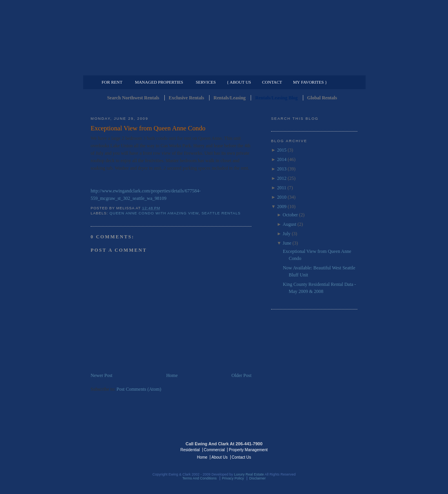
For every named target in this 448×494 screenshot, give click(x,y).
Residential (190, 450)
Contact (272, 82)
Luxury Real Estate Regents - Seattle (125, 449)
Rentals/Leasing (229, 98)
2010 (282, 197)
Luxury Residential (131, 69)
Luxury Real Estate (323, 449)
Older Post (241, 375)
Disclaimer (257, 478)
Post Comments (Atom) (139, 389)
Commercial (223, 69)
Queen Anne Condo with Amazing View (154, 213)
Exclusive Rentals (186, 98)
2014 (282, 159)
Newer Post (102, 375)
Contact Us (241, 457)
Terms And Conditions (200, 478)
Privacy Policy (233, 478)
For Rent (112, 82)
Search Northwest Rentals (133, 98)
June (287, 243)
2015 (282, 150)
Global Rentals (322, 98)
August (290, 224)
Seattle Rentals (224, 37)
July (287, 234)
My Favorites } (310, 82)
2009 (282, 207)
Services (206, 82)
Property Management (316, 69)
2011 (282, 188)
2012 (282, 178)
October (290, 215)
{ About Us (239, 82)
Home (172, 375)
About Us (219, 457)
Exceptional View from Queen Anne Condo (148, 128)
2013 (282, 169)
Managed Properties (159, 82)
